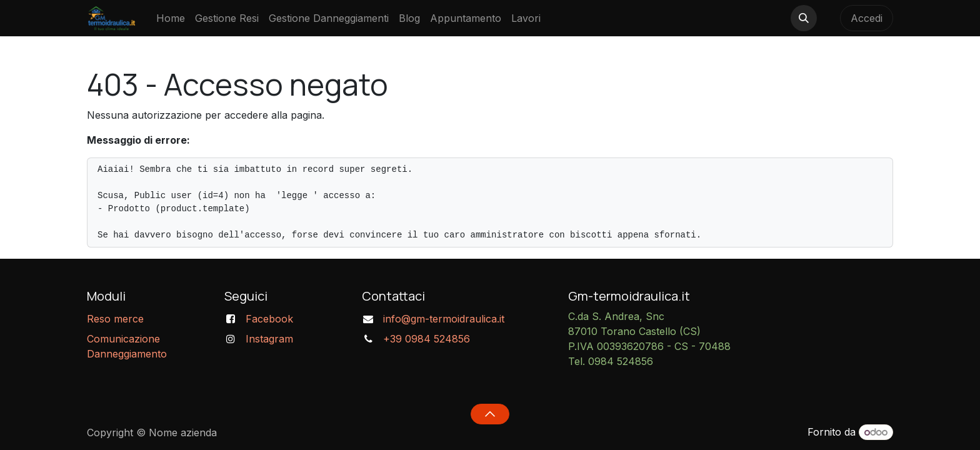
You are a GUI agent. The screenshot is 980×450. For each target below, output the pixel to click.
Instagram (269, 339)
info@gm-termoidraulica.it (444, 319)
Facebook (269, 319)
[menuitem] (171, 18)
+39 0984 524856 (427, 339)
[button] (804, 18)
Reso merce (115, 319)
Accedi (867, 18)
